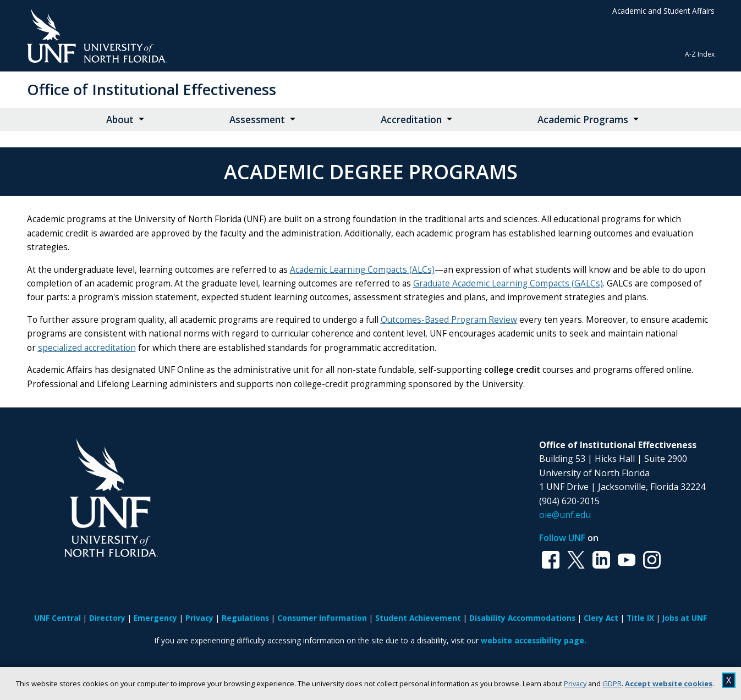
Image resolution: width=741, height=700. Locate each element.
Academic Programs (583, 120)
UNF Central (57, 618)
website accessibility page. (534, 640)
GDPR (612, 684)
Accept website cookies (669, 684)
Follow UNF (562, 538)
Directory (107, 618)
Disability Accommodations (522, 618)
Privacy (575, 684)
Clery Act (601, 618)
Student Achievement (418, 618)
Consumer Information (322, 618)
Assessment (257, 120)
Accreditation (411, 120)
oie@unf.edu (565, 515)
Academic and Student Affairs (663, 11)
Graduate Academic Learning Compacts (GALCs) (508, 283)
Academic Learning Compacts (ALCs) (362, 270)
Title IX (640, 618)
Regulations (245, 618)
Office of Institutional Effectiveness (152, 89)
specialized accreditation (87, 348)
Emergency (155, 618)
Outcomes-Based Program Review (449, 320)
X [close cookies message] (729, 680)
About (120, 120)
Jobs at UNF (685, 618)
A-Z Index (700, 54)
